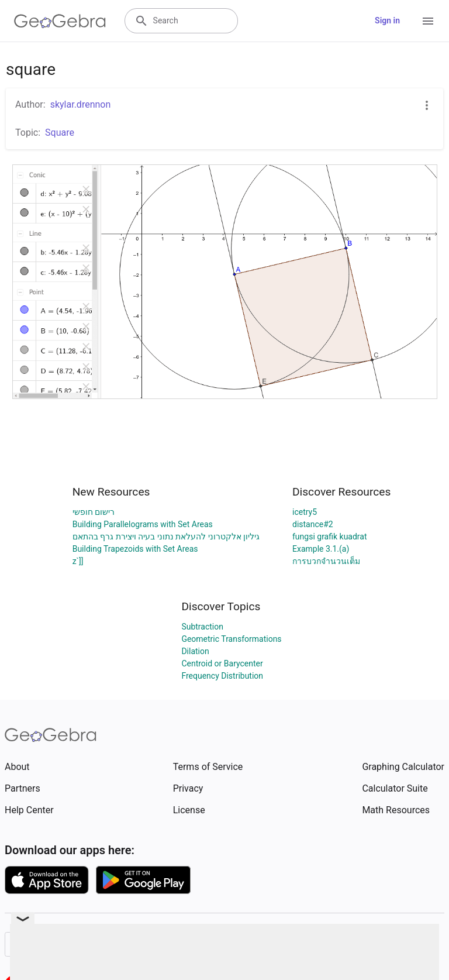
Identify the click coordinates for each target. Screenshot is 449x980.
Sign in (387, 20)
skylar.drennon (81, 104)
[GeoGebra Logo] (60, 21)
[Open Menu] (428, 21)
